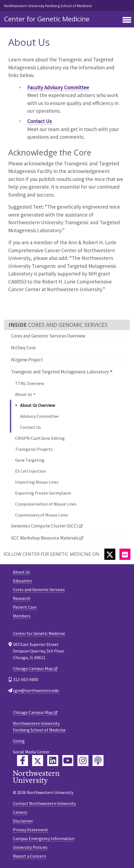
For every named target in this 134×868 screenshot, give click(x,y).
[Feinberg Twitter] (38, 761)
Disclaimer (23, 821)
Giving (19, 741)
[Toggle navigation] (127, 20)
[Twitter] (110, 554)
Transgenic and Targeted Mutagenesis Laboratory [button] (60, 372)
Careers (20, 812)
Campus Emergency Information (44, 838)
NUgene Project (27, 360)
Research (22, 598)
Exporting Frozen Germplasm (43, 493)
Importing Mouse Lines (37, 482)
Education (22, 581)
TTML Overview (30, 383)
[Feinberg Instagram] (83, 761)
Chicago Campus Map (33, 668)
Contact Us (30, 427)
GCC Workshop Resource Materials (45, 538)
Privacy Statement (30, 830)
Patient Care (25, 607)
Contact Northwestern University (44, 803)
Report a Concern (29, 856)
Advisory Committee (39, 416)
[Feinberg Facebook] (23, 761)
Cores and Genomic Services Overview (48, 336)
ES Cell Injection (30, 471)
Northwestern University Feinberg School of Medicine (48, 6)
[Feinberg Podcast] (98, 761)
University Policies (30, 847)
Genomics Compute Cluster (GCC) (44, 526)
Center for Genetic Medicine (47, 19)
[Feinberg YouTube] (68, 761)
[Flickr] (125, 554)
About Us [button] (24, 394)
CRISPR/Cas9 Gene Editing (40, 438)
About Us (21, 572)
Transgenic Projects (34, 449)
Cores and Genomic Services (39, 589)
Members (22, 616)
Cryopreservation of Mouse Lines (46, 504)
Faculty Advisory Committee (58, 87)
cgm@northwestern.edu (36, 690)
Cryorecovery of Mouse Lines (42, 515)
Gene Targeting (30, 460)
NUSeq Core (23, 348)
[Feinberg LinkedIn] (53, 761)
